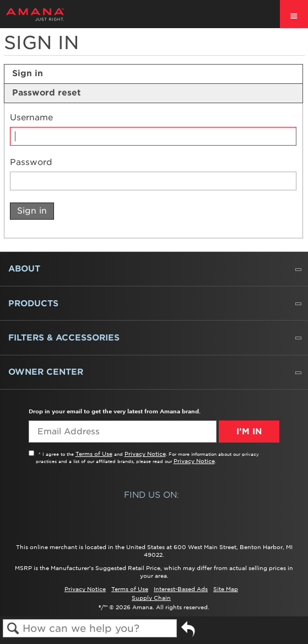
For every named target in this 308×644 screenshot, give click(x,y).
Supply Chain (151, 598)
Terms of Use (94, 454)
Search (13, 629)
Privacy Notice (145, 454)
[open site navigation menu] (294, 14)
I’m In (249, 432)
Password (31, 163)
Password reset (47, 93)
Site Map (226, 589)
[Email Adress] (123, 432)
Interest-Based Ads (181, 589)
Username (31, 118)
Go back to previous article (188, 633)
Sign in (28, 73)
